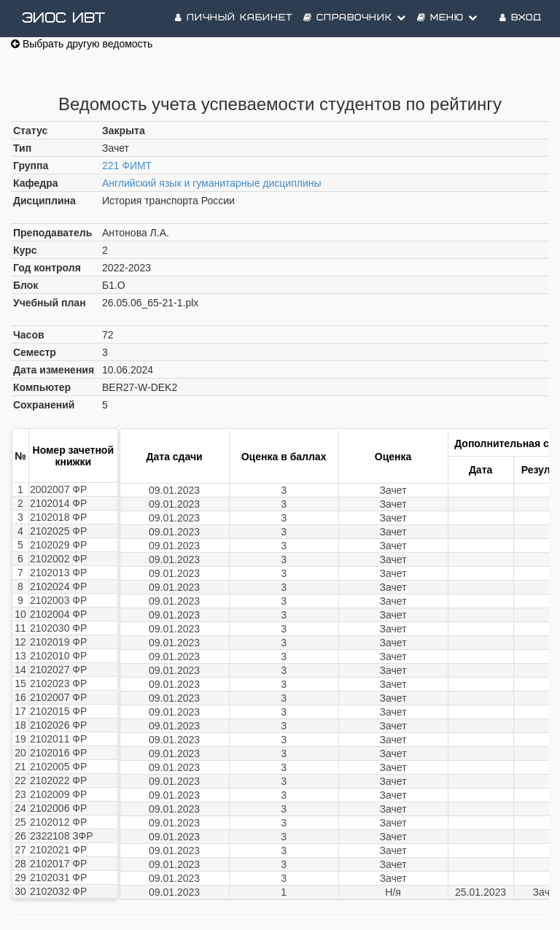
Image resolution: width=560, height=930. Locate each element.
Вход (521, 18)
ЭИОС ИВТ (63, 18)
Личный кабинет (234, 18)
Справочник (355, 18)
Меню (447, 18)
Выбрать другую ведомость (82, 44)
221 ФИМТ (127, 166)
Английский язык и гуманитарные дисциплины (212, 183)
